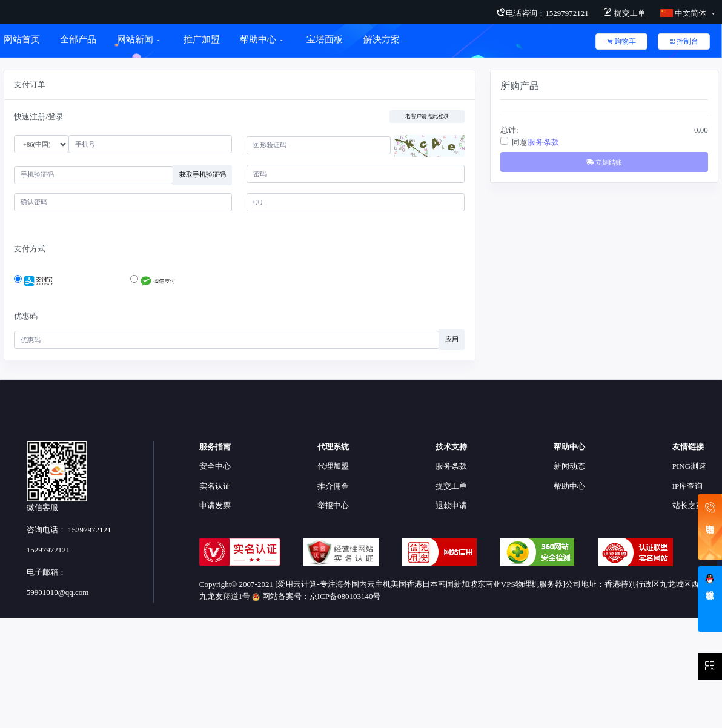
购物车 (621, 41)
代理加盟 (333, 466)
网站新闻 (135, 39)
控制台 (684, 41)
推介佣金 (333, 486)
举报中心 (333, 505)
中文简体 (684, 13)
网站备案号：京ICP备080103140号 (316, 596)
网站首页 (22, 39)
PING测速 (689, 466)
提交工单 (624, 13)
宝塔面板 (325, 39)
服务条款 (543, 142)
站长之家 (688, 505)
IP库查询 (688, 486)
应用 (452, 339)
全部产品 (78, 39)
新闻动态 (569, 466)
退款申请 (451, 505)
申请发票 (215, 505)
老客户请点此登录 (427, 116)
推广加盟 (202, 39)
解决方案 (383, 39)
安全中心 (215, 466)
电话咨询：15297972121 (542, 13)
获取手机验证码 (203, 175)
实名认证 (215, 486)
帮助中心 (258, 39)
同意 (535, 142)
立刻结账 (604, 162)
